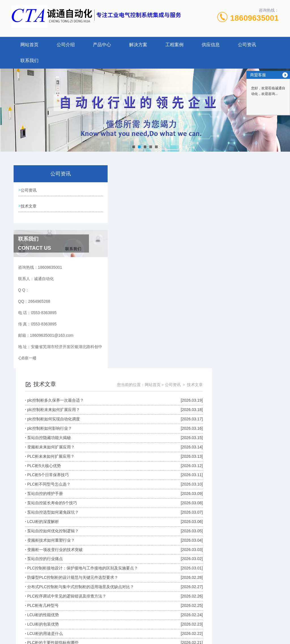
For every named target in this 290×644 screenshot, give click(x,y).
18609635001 (254, 18)
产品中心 (102, 45)
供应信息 (211, 45)
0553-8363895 (97, 595)
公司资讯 (247, 45)
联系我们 (29, 61)
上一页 (141, 554)
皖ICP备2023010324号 (187, 604)
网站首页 (29, 45)
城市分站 (15, 637)
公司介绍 (66, 45)
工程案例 (174, 45)
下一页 (220, 554)
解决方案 (138, 45)
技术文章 (29, 206)
